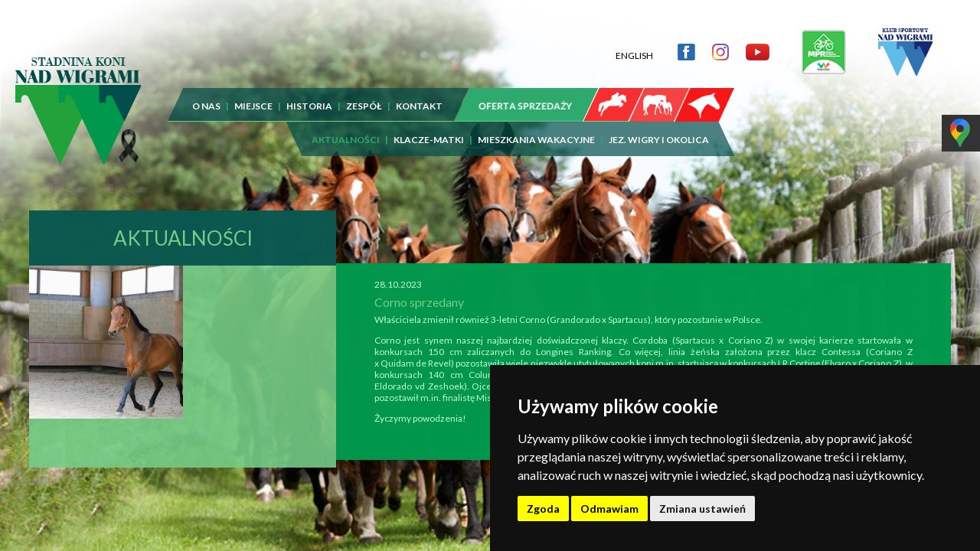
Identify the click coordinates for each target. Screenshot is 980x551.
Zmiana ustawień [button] (702, 509)
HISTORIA (309, 95)
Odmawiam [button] (609, 509)
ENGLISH (634, 44)
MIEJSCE (253, 95)
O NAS (206, 95)
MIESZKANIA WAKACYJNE (536, 128)
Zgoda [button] (543, 509)
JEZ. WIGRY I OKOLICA (659, 128)
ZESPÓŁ (364, 95)
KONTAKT (419, 95)
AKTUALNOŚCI (346, 128)
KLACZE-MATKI (429, 128)
